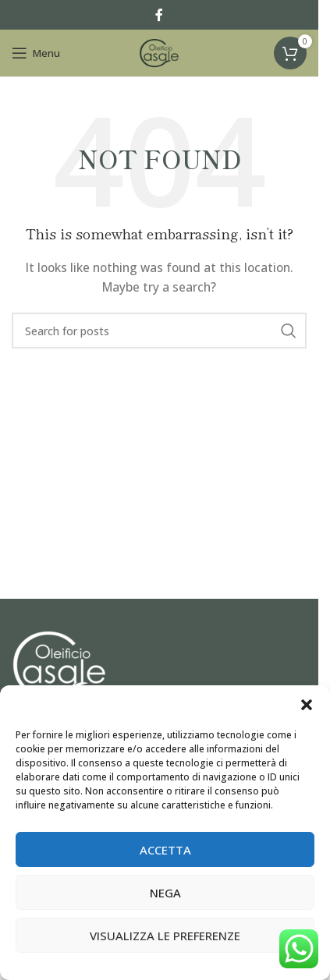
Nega (165, 893)
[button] (307, 705)
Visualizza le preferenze (165, 936)
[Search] (159, 331)
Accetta (165, 850)
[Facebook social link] (159, 15)
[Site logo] (159, 52)
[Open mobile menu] (36, 53)
